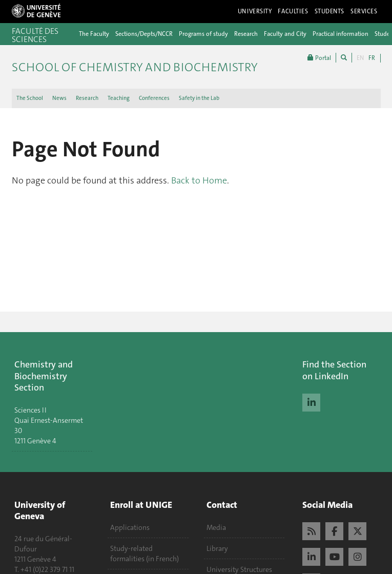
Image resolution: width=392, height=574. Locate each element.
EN (360, 58)
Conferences (154, 98)
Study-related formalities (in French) (145, 553)
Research (246, 34)
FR (372, 58)
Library (217, 548)
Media (216, 527)
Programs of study (203, 34)
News (59, 98)
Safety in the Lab (199, 98)
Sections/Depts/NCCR (144, 34)
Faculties (293, 11)
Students (330, 11)
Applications (130, 527)
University (255, 11)
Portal (319, 58)
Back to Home (199, 180)
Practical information (341, 34)
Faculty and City (285, 34)
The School (30, 98)
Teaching (119, 98)
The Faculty (94, 34)
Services (364, 11)
